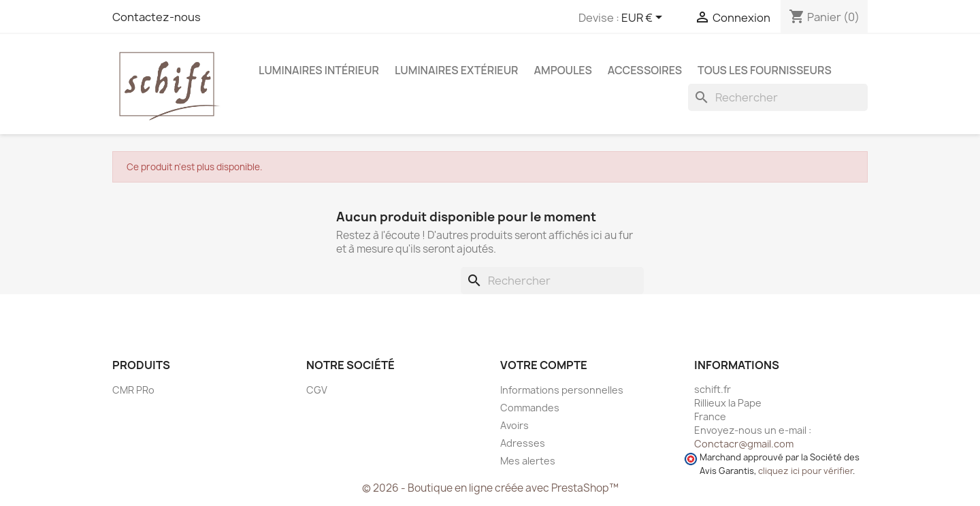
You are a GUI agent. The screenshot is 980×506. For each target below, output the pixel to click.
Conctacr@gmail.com (744, 444)
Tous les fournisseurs (765, 70)
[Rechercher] (778, 97)
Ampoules (562, 70)
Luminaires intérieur (319, 70)
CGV (317, 390)
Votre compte (544, 365)
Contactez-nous (157, 17)
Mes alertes (528, 461)
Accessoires (645, 70)
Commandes (530, 408)
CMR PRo (133, 390)
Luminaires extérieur (457, 70)
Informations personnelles (562, 390)
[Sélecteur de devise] (644, 18)
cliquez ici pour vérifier (805, 471)
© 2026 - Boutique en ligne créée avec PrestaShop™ (490, 488)
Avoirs (514, 425)
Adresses (523, 443)
